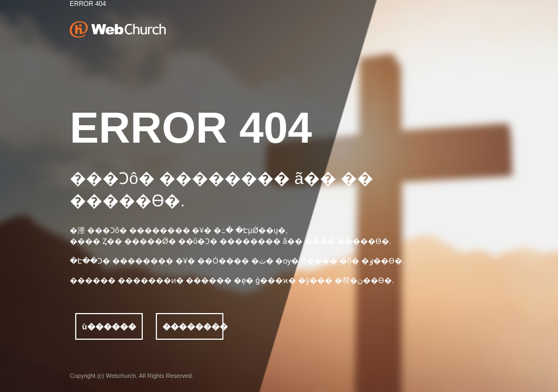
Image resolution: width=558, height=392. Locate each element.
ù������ (109, 326)
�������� (193, 326)
